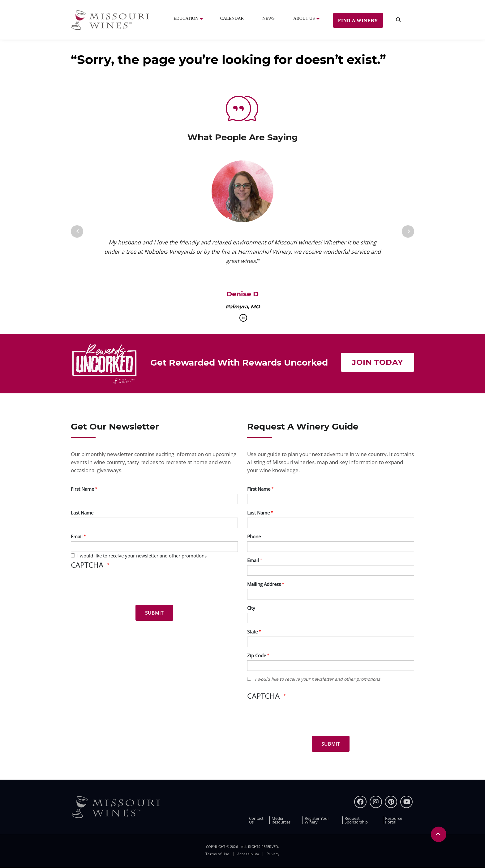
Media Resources (281, 820)
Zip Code (257, 655)
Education (186, 18)
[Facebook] (360, 802)
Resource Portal (394, 820)
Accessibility (248, 854)
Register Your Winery (317, 820)
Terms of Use (217, 854)
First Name (82, 489)
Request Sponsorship (356, 820)
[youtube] (406, 802)
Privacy (273, 854)
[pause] (243, 318)
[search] (398, 20)
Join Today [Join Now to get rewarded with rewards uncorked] (378, 362)
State (252, 632)
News (268, 18)
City (251, 608)
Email (77, 536)
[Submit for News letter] (154, 613)
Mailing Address (264, 584)
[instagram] (376, 802)
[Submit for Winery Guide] (331, 744)
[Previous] (77, 231)
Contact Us (256, 820)
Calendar (232, 18)
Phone (254, 536)
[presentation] (118, 588)
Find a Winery (358, 20)
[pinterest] (391, 802)
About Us (304, 18)
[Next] (408, 231)
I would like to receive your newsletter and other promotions (142, 556)
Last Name (82, 513)
